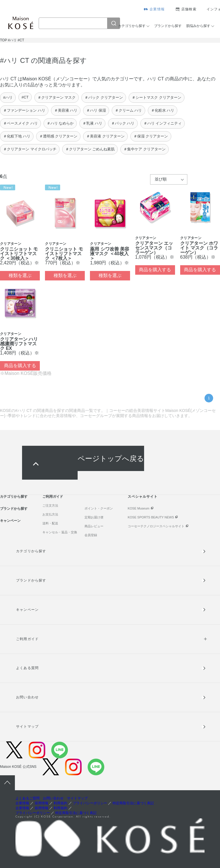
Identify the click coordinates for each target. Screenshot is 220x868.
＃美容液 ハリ (66, 110)
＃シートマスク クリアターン (157, 97)
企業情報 (157, 9)
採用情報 (42, 803)
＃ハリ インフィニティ (163, 123)
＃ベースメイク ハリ (20, 123)
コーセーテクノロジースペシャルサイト (156, 526)
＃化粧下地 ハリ (17, 136)
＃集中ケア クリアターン (145, 149)
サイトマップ (27, 726)
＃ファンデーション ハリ (24, 110)
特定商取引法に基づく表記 (133, 803)
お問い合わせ (27, 697)
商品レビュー (94, 526)
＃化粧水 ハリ (163, 110)
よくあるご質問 (27, 798)
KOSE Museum (139, 508)
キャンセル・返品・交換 (60, 532)
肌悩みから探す (198, 26)
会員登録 (91, 535)
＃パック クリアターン (104, 97)
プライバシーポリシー (90, 803)
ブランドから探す (168, 26)
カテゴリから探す (132, 26)
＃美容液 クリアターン (105, 136)
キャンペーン (10, 521)
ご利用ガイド (53, 497)
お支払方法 (50, 514)
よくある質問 (27, 668)
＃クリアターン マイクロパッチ (30, 149)
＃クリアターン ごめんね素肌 (90, 149)
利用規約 (60, 803)
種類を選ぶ (20, 275)
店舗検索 (189, 9)
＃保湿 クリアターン (151, 136)
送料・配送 (50, 523)
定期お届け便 (94, 517)
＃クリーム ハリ (128, 110)
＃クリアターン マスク (57, 97)
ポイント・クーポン (99, 508)
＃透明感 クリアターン (58, 136)
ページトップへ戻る (111, 458)
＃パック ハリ (123, 123)
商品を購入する (155, 270)
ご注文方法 (50, 505)
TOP (3, 40)
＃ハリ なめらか (60, 123)
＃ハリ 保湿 (96, 110)
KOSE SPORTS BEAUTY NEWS (151, 517)
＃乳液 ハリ (92, 123)
